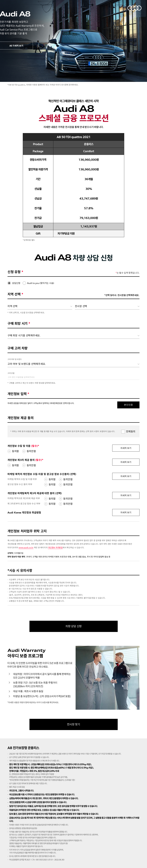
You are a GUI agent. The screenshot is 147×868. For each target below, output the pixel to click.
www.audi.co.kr (26, 548)
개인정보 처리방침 (55, 548)
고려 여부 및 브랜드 (15, 359)
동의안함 (31, 451)
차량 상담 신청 (73, 626)
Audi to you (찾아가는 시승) (41, 283)
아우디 (134, 8)
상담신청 (16, 283)
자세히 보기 (126, 448)
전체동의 (131, 431)
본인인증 (128, 405)
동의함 (15, 451)
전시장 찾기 (73, 724)
